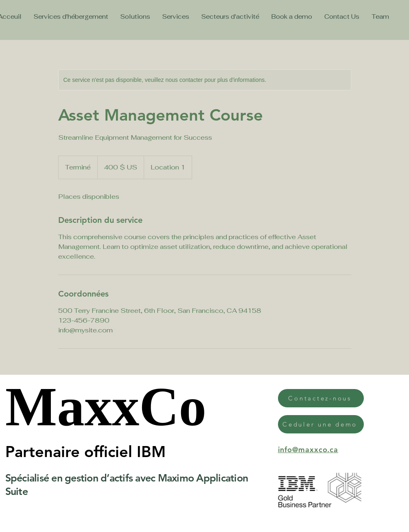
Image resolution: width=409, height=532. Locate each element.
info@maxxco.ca (308, 450)
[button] (292, 16)
